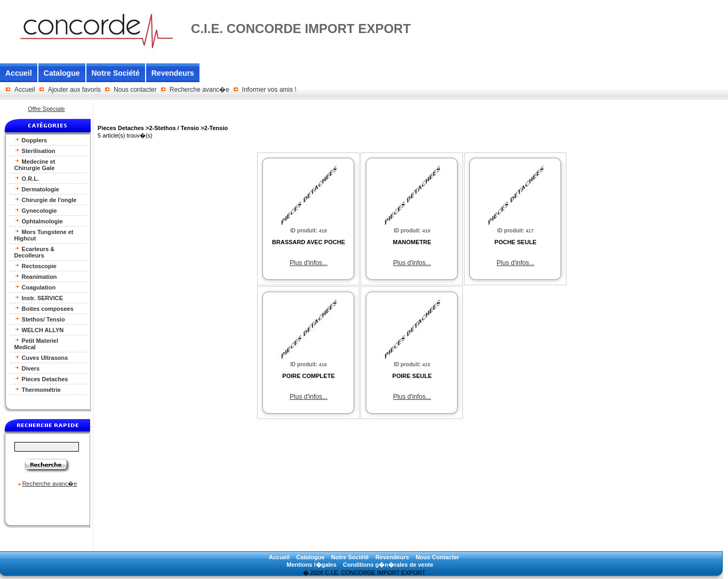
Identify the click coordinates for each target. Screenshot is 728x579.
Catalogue (62, 73)
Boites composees (44, 308)
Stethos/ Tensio (40, 319)
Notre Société (116, 73)
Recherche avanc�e (199, 90)
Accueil (19, 73)
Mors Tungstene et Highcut (44, 235)
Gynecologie (36, 210)
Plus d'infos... (309, 263)
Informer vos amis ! (269, 90)
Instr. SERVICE (39, 298)
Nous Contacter (437, 557)
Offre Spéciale (46, 109)
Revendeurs (173, 73)
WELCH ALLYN (39, 330)
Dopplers (31, 140)
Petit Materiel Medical (37, 344)
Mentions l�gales (311, 565)
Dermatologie (37, 189)
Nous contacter (135, 90)
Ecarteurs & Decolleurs (35, 252)
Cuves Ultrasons (41, 357)
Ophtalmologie (39, 221)
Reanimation (36, 276)
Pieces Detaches (41, 379)
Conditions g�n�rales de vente (388, 565)
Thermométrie (38, 389)
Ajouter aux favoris (74, 90)
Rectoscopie (35, 266)
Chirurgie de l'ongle (46, 200)
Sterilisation (35, 151)
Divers (27, 368)
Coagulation (35, 287)
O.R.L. (27, 178)
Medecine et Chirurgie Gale (35, 164)
